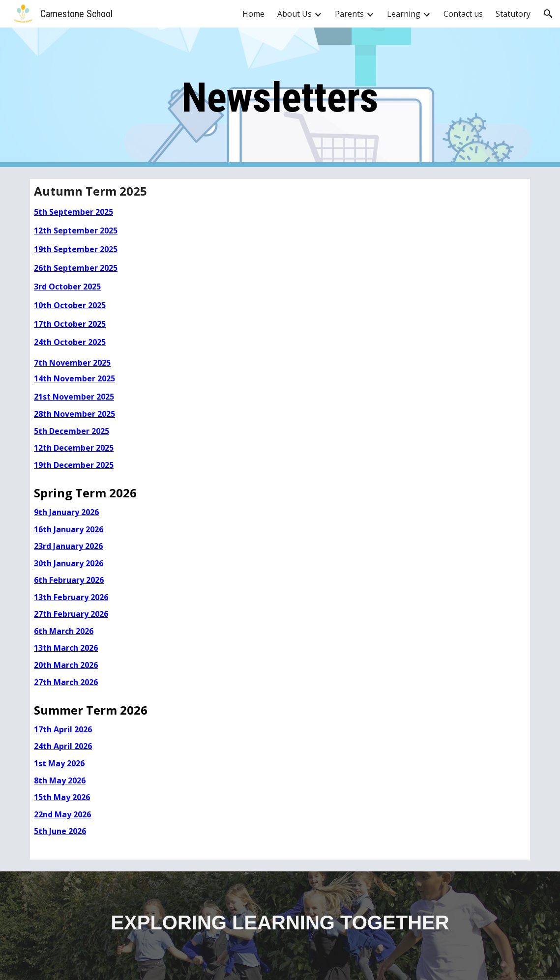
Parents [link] (349, 14)
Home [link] (253, 14)
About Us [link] (295, 14)
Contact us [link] (463, 14)
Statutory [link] (513, 14)
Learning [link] (404, 14)
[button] (548, 14)
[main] (280, 98)
